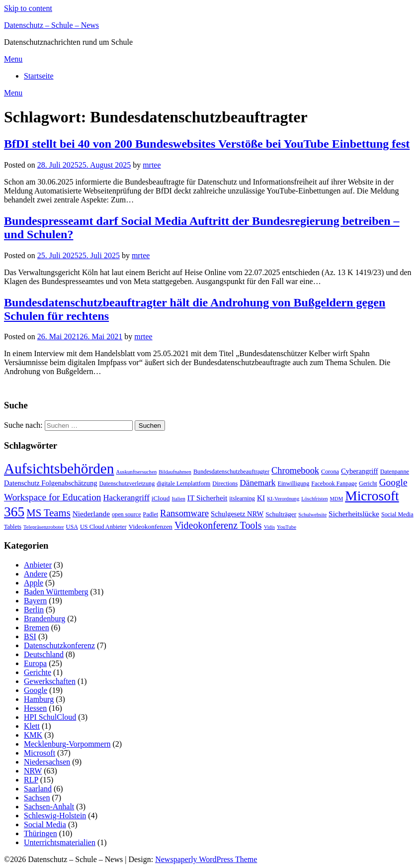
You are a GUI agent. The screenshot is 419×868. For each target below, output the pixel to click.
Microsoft (40, 753)
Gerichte (38, 672)
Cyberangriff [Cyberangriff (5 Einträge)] (360, 471)
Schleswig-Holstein (55, 816)
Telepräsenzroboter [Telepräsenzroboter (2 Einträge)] (44, 527)
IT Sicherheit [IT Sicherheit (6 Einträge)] (208, 498)
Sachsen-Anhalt (49, 807)
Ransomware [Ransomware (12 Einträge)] (184, 513)
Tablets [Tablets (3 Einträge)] (13, 527)
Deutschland (44, 654)
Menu (13, 59)
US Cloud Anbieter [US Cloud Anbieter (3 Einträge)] (103, 527)
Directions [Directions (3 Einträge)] (225, 483)
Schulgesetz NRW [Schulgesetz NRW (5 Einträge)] (237, 514)
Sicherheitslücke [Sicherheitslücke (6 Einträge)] (354, 514)
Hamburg (39, 699)
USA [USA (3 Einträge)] (72, 527)
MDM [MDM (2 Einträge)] (337, 499)
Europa (35, 663)
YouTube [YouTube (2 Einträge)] (287, 527)
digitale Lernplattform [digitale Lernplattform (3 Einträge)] (183, 483)
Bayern (35, 601)
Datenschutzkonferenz (59, 645)
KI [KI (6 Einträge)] (261, 498)
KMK (33, 735)
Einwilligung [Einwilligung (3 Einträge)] (294, 483)
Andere (36, 574)
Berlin (34, 610)
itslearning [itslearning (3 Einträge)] (242, 498)
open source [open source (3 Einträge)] (126, 514)
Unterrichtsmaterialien (60, 842)
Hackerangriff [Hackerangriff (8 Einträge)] (126, 498)
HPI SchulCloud (50, 717)
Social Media (45, 824)
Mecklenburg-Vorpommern (67, 744)
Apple (34, 583)
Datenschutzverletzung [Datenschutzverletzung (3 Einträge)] (127, 483)
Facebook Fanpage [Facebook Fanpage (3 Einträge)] (334, 483)
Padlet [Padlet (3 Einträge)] (151, 514)
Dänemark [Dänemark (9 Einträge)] (257, 483)
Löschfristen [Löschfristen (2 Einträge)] (314, 499)
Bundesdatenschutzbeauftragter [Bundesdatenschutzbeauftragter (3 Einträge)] (231, 472)
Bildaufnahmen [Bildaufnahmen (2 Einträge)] (175, 472)
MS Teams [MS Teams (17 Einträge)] (48, 513)
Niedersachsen (47, 762)
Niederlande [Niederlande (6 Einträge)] (91, 514)
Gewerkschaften (50, 681)
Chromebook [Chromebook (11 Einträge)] (295, 471)
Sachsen (37, 798)
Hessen (35, 708)
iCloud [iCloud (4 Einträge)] (161, 498)
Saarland (38, 789)
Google (36, 690)
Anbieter (38, 565)
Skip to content (28, 8)
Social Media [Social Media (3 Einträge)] (397, 514)
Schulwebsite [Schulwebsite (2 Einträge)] (312, 515)
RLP (31, 780)
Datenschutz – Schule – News (51, 25)
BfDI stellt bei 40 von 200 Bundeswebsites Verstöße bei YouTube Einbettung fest (207, 144)
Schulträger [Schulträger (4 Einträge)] (281, 514)
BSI (30, 636)
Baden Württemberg (56, 592)
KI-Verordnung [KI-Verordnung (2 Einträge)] (283, 499)
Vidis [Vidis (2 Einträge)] (269, 527)
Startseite (39, 76)
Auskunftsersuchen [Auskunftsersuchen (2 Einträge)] (137, 472)
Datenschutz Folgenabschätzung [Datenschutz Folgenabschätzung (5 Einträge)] (50, 483)
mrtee (152, 165)
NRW (33, 771)
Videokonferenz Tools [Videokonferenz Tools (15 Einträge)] (218, 525)
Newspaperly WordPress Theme (206, 859)
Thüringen (41, 833)
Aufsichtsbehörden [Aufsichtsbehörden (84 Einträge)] (59, 469)
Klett (32, 726)
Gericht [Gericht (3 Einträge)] (368, 483)
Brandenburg (44, 619)
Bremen (37, 627)
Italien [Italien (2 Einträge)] (179, 499)
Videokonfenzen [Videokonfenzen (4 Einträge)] (151, 527)
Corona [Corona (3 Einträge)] (330, 472)
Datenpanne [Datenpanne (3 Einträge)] (395, 472)
